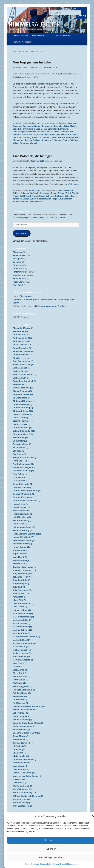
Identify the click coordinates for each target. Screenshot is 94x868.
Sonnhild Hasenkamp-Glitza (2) (28, 723)
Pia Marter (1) (19, 683)
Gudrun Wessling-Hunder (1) (27, 491)
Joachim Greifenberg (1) (25, 567)
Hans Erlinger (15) (21, 507)
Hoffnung (27, 137)
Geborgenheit (67, 132)
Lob (40, 137)
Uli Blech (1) (19, 749)
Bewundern (47, 126)
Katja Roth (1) (19, 597)
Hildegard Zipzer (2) (22, 544)
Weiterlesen (66, 117)
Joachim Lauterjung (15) (25, 570)
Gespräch (27, 135)
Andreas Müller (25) (22, 338)
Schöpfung (57, 140)
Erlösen (61, 193)
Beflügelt (34, 193)
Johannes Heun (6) (22, 577)
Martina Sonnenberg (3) (24, 643)
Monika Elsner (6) (21, 656)
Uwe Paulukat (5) (21, 769)
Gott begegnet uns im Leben (33, 62)
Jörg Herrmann (55, 161)
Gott (54, 135)
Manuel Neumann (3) (23, 613)
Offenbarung (18, 140)
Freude (35, 196)
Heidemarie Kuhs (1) (23, 514)
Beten (54, 193)
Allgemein (18, 252)
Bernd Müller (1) (21, 384)
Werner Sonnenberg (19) (25, 793)
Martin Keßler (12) (21, 640)
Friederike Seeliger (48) (24, 467)
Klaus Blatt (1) (20, 600)
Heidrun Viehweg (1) (23, 520)
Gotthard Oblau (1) (22, 487)
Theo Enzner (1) (20, 739)
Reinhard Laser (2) (22, 693)
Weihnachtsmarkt (21, 202)
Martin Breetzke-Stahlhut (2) (26, 637)
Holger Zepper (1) (21, 547)
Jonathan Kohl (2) (21, 580)
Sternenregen (26, 296)
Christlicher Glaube (31, 129)
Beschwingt (45, 193)
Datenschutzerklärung (50, 864)
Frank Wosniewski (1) (23, 464)
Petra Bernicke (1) (21, 676)
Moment (61, 137)
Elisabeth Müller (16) (23, 434)
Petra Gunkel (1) (21, 680)
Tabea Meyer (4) (20, 736)
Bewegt (38, 126)
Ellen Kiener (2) (20, 438)
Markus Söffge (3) (21, 633)
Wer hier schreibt (63, 36)
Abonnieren (22, 233)
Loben (46, 137)
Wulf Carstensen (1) (22, 806)
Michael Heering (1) (22, 653)
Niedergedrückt (44, 199)
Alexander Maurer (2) (23, 328)
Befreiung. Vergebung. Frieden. (50, 306)
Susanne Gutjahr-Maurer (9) (26, 733)
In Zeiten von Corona (23, 275)
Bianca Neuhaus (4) (22, 391)
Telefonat (74, 140)
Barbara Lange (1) (21, 368)
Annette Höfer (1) (21, 358)
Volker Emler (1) (20, 779)
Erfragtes (17, 259)
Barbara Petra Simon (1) (24, 375)
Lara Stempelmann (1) (23, 603)
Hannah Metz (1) (21, 504)
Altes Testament (66, 190)
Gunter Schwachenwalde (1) (26, 501)
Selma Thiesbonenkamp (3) (26, 710)
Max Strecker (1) (21, 647)
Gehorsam (17, 135)
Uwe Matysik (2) (20, 766)
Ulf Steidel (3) (19, 746)
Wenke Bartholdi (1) (22, 786)
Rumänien (46, 140)
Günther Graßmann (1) (24, 494)
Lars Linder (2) (20, 607)
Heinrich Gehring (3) (23, 531)
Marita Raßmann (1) (22, 627)
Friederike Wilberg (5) (23, 471)
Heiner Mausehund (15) (24, 527)
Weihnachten (66, 199)
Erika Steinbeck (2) (22, 444)
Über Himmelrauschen (42, 36)
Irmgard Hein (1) (21, 564)
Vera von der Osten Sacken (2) (27, 776)
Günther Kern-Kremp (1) (24, 497)
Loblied (53, 137)
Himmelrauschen (21, 36)
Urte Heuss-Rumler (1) (24, 763)
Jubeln (33, 199)
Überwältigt (72, 123)
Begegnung (28, 126)
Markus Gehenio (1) (22, 630)
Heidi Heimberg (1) (22, 517)
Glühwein (59, 196)
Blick (67, 126)
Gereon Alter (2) (20, 481)
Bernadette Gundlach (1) (25, 381)
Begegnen (17, 126)
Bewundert (58, 126)
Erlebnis (41, 132)
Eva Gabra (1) (19, 454)
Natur (77, 137)
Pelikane (37, 140)
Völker (16, 143)
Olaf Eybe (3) (19, 667)
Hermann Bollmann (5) (24, 540)
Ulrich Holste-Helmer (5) (24, 759)
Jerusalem (17, 199)
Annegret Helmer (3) (23, 355)
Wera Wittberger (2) (22, 789)
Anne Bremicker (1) (22, 348)
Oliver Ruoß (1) (20, 673)
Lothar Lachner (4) (22, 610)
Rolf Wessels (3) (21, 703)
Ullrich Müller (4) (21, 756)
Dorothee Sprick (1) (22, 428)
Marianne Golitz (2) (22, 620)
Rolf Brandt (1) (20, 700)
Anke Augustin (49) (22, 345)
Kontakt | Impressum (69, 864)
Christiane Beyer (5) (22, 404)
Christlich (17, 129)
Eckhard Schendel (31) (24, 431)
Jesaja (26, 199)
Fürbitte (75, 193)
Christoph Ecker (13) (23, 411)
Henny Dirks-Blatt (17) (23, 537)
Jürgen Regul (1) (21, 584)
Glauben (48, 135)
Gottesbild (62, 135)
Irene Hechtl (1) (20, 557)
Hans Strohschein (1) (23, 511)
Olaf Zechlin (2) (20, 670)
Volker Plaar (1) (20, 783)
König (35, 137)
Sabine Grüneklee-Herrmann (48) (29, 706)
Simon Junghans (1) (23, 716)
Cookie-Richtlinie (32, 864)
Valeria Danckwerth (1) (24, 773)
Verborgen (24, 143)
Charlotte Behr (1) (21, 398)
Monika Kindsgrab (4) (23, 660)
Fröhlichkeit (26, 196)
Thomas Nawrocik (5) (23, 743)
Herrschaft (72, 135)
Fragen (16, 196)
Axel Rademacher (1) (23, 361)
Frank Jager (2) (20, 461)
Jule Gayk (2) (19, 587)
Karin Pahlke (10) (21, 594)
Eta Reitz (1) (19, 451)
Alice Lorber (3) (20, 331)
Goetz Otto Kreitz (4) (23, 484)
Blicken (73, 126)
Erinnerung (63, 129)
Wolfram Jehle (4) (21, 803)
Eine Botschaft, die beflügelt (33, 156)
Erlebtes (17, 262)
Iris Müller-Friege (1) (23, 560)
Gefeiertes (18, 269)
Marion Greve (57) (21, 623)
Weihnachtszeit (36, 202)
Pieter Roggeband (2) (23, 686)
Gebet (42, 196)
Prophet (56, 199)
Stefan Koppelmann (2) (24, 726)
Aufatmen (25, 193)
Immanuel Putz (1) (21, 550)
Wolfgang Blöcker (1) (23, 799)
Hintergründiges (21, 272)
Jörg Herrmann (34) (22, 574)
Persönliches (19, 282)
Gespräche (38, 135)
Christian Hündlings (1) (24, 401)
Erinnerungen (19, 132)
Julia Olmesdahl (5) (22, 590)
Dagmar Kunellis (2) (22, 414)
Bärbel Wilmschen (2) (23, 364)
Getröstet (50, 196)
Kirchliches (18, 279)
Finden (48, 132)
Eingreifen (53, 129)
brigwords (18, 299)
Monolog (70, 137)
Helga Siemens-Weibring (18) (27, 534)
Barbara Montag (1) (22, 371)
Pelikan (28, 140)
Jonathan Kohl (50, 67)
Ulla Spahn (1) (20, 753)
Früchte (56, 132)
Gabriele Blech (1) (21, 477)
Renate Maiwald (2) (22, 696)
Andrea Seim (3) (21, 335)
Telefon (66, 140)
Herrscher (17, 137)
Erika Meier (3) (20, 441)
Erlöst (68, 193)
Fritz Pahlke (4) (20, 474)
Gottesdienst (70, 196)
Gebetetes (18, 265)
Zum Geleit (18, 285)
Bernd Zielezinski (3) (23, 388)
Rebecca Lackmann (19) (24, 690)
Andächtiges (35, 123)
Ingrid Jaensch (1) (21, 554)
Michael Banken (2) (22, 650)
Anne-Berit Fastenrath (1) (25, 351)
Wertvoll (34, 143)
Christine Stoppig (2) (23, 408)
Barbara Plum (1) (21, 378)
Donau (44, 129)
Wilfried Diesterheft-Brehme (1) (28, 796)
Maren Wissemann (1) (23, 617)
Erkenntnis (31, 132)
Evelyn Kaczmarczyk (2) (24, 457)
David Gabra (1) (20, 418)
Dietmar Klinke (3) (21, 424)
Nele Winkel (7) (20, 663)
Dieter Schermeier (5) (23, 421)
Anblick (62, 123)
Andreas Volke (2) (21, 341)
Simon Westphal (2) (22, 720)
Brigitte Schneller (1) (23, 394)
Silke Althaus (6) (21, 713)
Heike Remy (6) (20, 524)
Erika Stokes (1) (20, 447)
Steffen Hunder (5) (22, 730)
